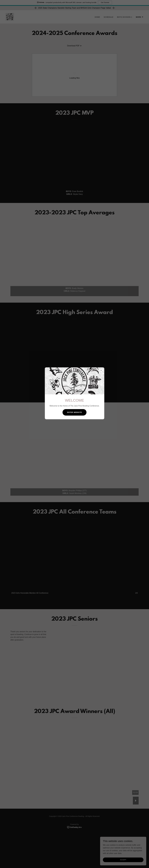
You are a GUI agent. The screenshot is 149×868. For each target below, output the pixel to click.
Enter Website (74, 412)
